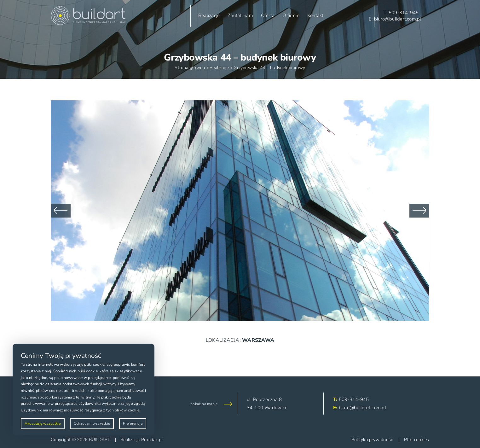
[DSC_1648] (240, 104)
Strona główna (190, 68)
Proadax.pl (152, 440)
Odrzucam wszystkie (92, 423)
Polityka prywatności (373, 440)
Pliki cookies (416, 440)
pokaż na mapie (204, 404)
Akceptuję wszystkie (43, 423)
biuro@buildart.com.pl (362, 408)
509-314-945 (354, 399)
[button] (61, 211)
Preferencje (133, 423)
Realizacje (219, 68)
